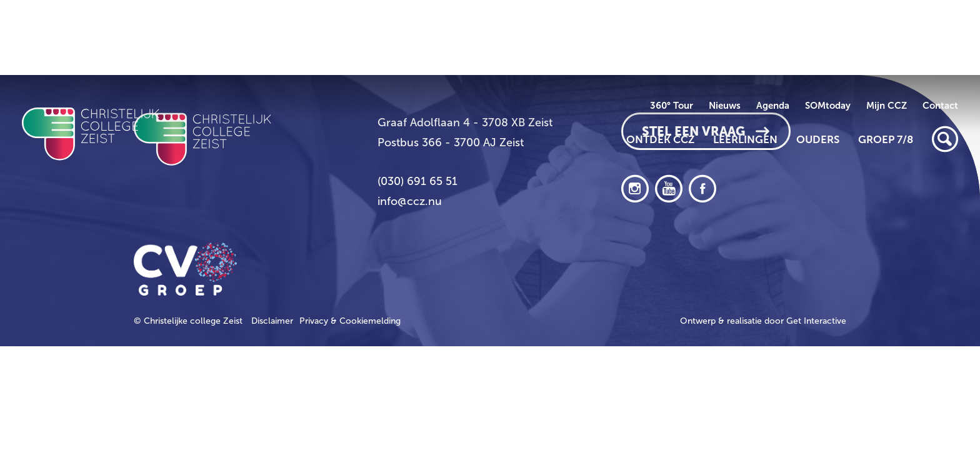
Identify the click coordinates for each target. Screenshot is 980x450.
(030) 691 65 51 (417, 181)
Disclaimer (272, 321)
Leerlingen (745, 139)
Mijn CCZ (887, 106)
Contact (940, 106)
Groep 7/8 (886, 139)
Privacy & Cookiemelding (350, 321)
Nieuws (725, 106)
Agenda (773, 106)
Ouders (818, 139)
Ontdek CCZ (660, 139)
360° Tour (672, 106)
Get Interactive (816, 321)
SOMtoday (828, 106)
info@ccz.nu (410, 201)
